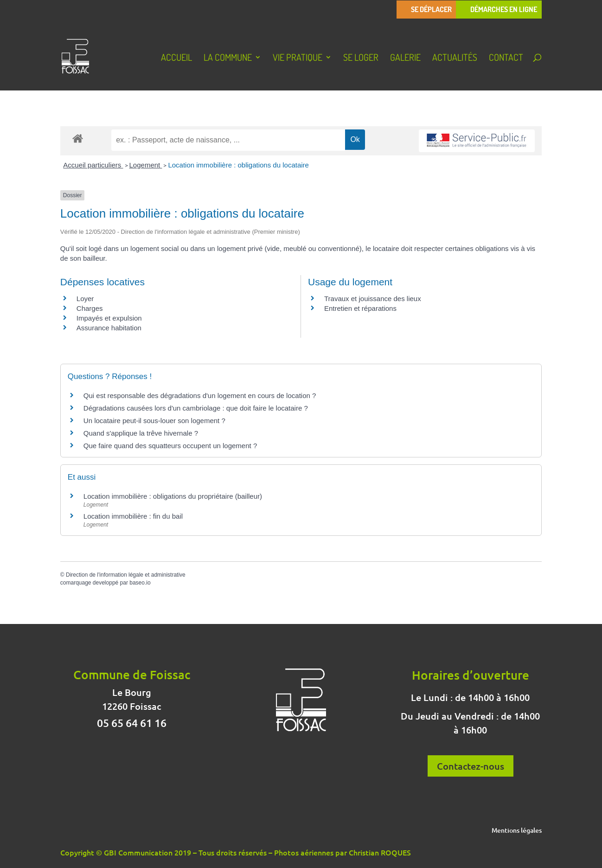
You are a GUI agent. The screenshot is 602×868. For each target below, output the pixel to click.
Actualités (455, 58)
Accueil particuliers (93, 165)
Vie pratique (298, 58)
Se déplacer (431, 10)
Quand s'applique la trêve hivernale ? (141, 433)
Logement (146, 165)
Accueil (176, 58)
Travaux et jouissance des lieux (373, 299)
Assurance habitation (109, 328)
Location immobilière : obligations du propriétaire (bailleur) (173, 496)
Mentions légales (517, 831)
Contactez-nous (471, 766)
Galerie (405, 58)
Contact (506, 58)
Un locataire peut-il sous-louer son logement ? (154, 421)
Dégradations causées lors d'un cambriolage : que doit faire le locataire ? (196, 408)
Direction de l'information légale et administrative (126, 575)
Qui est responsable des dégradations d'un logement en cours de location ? (200, 395)
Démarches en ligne (504, 10)
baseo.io (140, 583)
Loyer (85, 299)
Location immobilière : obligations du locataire (238, 165)
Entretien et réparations (360, 308)
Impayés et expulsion (109, 318)
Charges (90, 308)
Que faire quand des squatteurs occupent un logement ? (170, 446)
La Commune (228, 58)
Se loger (361, 58)
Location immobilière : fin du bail (133, 516)
